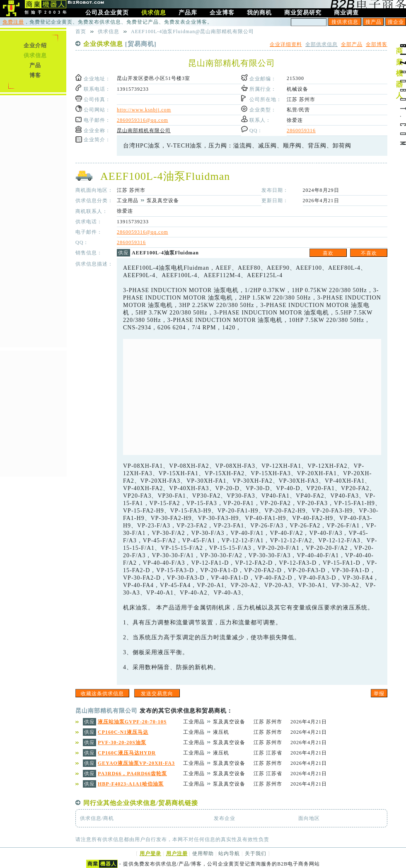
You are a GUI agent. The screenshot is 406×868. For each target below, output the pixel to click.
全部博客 (377, 44)
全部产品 (352, 44)
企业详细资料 (286, 44)
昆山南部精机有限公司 (144, 131)
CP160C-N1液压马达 (123, 732)
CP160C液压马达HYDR (127, 753)
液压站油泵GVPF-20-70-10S (132, 722)
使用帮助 (203, 853)
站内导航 (229, 853)
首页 (81, 31)
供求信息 (35, 55)
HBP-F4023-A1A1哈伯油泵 (131, 784)
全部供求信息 (321, 44)
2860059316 (301, 131)
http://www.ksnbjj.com (144, 110)
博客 (35, 75)
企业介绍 (35, 45)
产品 (35, 65)
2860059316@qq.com (143, 120)
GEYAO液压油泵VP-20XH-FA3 (136, 763)
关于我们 (256, 853)
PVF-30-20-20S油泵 (122, 742)
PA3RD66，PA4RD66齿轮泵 (132, 774)
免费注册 (13, 22)
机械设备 (297, 89)
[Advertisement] (252, 397)
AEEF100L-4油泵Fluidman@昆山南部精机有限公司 (192, 31)
